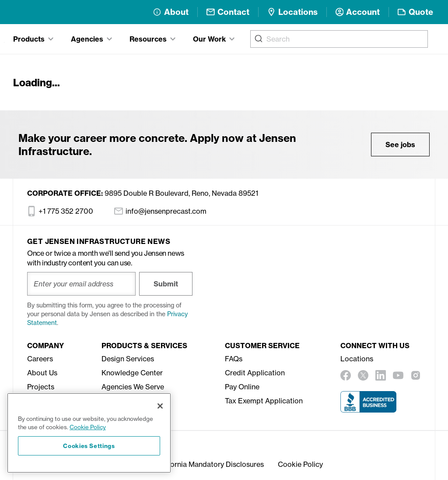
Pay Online (242, 387)
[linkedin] (381, 375)
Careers (40, 359)
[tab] (33, 39)
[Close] (160, 406)
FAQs (234, 359)
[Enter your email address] (81, 284)
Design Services (128, 359)
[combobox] (339, 39)
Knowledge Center (132, 373)
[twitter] (363, 375)
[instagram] (416, 375)
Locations (357, 359)
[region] (89, 433)
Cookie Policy (300, 464)
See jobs (400, 145)
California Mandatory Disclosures (209, 464)
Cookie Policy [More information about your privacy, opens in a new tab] (88, 427)
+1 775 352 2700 (60, 211)
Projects (41, 387)
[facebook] (346, 375)
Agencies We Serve (133, 387)
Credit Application (255, 373)
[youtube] (398, 375)
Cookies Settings (89, 446)
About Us (42, 373)
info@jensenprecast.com (160, 211)
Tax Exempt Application (264, 401)
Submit (166, 284)
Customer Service (262, 346)
